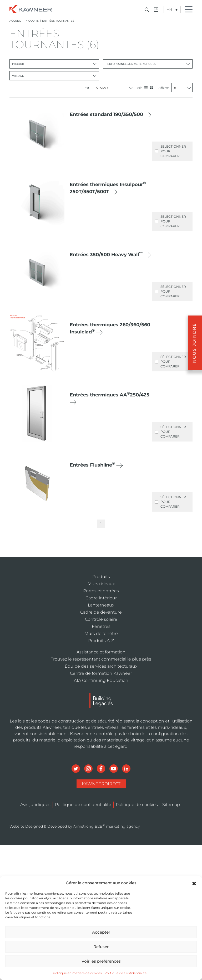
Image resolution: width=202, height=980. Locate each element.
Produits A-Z (101, 641)
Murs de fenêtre (101, 634)
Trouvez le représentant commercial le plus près (101, 659)
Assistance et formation (101, 652)
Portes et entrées (101, 591)
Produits (32, 21)
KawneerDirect (101, 784)
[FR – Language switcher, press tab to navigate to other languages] (172, 9)
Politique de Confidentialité (125, 973)
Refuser (101, 947)
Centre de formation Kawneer (101, 673)
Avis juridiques (35, 805)
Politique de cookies (137, 805)
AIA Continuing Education (101, 680)
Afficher (176, 88)
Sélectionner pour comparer (170, 151)
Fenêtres (101, 626)
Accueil (15, 21)
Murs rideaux (101, 584)
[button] (194, 883)
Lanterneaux (101, 605)
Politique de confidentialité (83, 805)
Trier (109, 88)
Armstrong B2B (89, 826)
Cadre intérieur (101, 598)
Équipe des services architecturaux (101, 666)
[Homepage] (31, 9)
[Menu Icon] (190, 10)
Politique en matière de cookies (77, 973)
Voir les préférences (101, 961)
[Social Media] (76, 768)
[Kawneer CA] (156, 9)
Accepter (101, 932)
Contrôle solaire (101, 619)
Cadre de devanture (101, 612)
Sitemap (171, 805)
